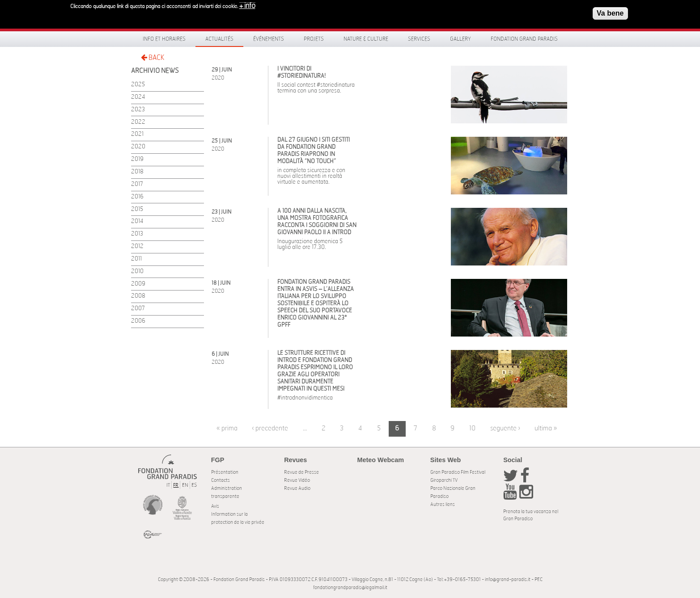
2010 (137, 272)
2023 (138, 110)
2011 (136, 259)
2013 (137, 234)
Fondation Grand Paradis (524, 39)
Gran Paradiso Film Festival (458, 472)
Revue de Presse (301, 472)
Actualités (219, 39)
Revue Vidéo (297, 480)
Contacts (221, 480)
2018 (137, 172)
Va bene (610, 10)
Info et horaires (164, 39)
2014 (137, 221)
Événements (269, 39)
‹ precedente (270, 428)
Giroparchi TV (444, 480)
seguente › (505, 428)
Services (419, 39)
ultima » (546, 428)
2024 (138, 97)
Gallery (460, 39)
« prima (227, 428)
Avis (215, 506)
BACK (153, 57)
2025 (138, 85)
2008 (138, 296)
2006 (138, 321)
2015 (137, 209)
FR (176, 485)
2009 (138, 284)
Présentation (225, 472)
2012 (137, 246)
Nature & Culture (366, 39)
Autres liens (443, 504)
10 (472, 428)
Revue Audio (297, 488)
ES (194, 485)
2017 (137, 184)
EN (185, 485)
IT (168, 485)
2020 (138, 147)
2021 (137, 134)
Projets (314, 39)
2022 (138, 122)
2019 (137, 159)
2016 (137, 197)
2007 (138, 309)
